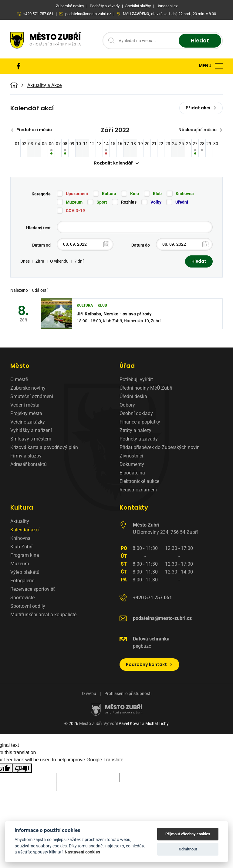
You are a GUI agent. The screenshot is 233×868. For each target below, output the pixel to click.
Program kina (25, 556)
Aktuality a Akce (44, 85)
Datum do (141, 245)
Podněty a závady (139, 439)
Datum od (41, 245)
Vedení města (25, 406)
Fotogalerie (22, 581)
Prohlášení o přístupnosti (128, 694)
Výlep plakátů (25, 573)
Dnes (25, 262)
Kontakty (134, 508)
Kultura (109, 194)
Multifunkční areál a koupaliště (43, 615)
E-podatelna (132, 473)
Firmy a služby (26, 456)
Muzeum (74, 202)
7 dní (79, 262)
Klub (157, 194)
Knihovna (185, 194)
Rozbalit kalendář (116, 164)
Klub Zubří (21, 547)
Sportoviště (22, 598)
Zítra (40, 262)
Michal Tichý (157, 724)
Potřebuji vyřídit (136, 380)
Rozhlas (129, 202)
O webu (89, 694)
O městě (19, 380)
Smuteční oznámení (32, 397)
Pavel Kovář (130, 724)
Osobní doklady (136, 414)
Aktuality (20, 522)
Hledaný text (38, 228)
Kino (135, 194)
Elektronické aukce (139, 482)
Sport (102, 202)
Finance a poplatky (140, 422)
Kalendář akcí (25, 530)
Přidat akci (201, 108)
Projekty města (26, 414)
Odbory (127, 406)
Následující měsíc (200, 130)
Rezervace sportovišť (33, 590)
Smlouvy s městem (31, 439)
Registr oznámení (138, 490)
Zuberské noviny (28, 389)
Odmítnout (188, 849)
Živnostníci (131, 456)
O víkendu (59, 262)
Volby (156, 202)
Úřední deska (133, 397)
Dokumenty (132, 465)
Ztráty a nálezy (135, 431)
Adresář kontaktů (29, 465)
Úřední (182, 202)
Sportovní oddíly (28, 607)
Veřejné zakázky (28, 422)
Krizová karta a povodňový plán (44, 448)
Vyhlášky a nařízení (31, 431)
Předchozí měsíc (32, 130)
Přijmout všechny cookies (188, 834)
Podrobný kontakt (149, 665)
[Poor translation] (22, 768)
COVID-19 (75, 211)
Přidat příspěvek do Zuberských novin (160, 448)
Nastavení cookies (82, 852)
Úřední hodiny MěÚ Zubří (146, 389)
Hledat (199, 41)
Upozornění (77, 194)
